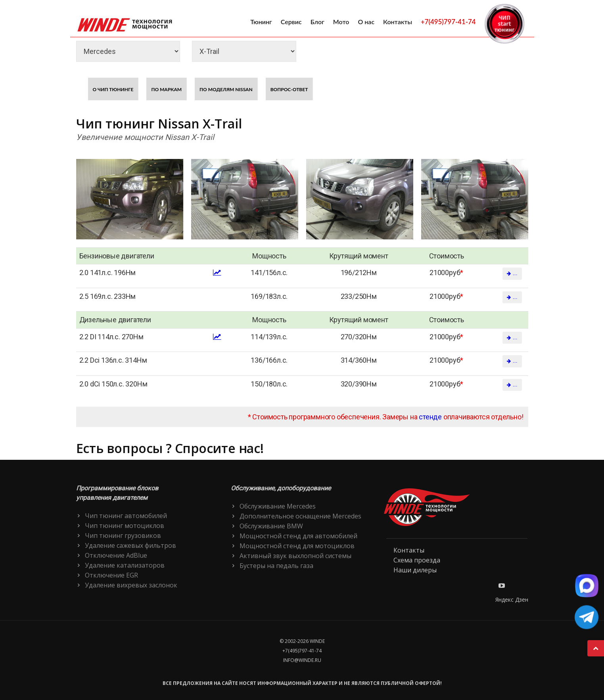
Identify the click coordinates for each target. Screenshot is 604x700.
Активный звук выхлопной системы (295, 556)
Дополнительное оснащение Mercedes (300, 516)
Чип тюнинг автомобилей (126, 516)
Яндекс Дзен (512, 600)
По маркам (166, 89)
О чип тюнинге (113, 89)
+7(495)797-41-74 (448, 22)
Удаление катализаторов (125, 565)
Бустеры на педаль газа (276, 566)
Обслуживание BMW (271, 526)
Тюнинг (261, 22)
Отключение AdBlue (116, 555)
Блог (317, 22)
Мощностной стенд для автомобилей (298, 536)
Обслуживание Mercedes (278, 506)
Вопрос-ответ (289, 89)
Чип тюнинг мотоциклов (125, 526)
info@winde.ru (302, 660)
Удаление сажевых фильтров (130, 545)
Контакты (398, 22)
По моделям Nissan (226, 89)
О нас (366, 22)
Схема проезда (417, 560)
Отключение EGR (111, 575)
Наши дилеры (415, 570)
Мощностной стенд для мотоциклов (297, 546)
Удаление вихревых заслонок (131, 585)
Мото (341, 22)
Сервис (291, 22)
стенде (430, 417)
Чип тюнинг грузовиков (123, 536)
